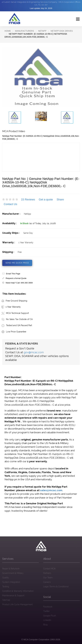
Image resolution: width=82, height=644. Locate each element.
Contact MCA (49, 569)
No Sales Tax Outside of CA (17, 319)
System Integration (11, 582)
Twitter (46, 611)
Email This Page (11, 274)
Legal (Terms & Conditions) (56, 587)
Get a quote (46, 200)
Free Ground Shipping (14, 301)
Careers (47, 582)
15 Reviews (28, 200)
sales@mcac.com (51, 490)
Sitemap (6, 600)
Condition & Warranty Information (18, 591)
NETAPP (42, 31)
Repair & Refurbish (11, 569)
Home (8, 31)
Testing (6, 587)
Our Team (48, 578)
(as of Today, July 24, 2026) (43, 223)
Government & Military (13, 573)
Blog (45, 625)
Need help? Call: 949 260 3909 (17, 283)
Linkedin (47, 620)
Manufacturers (24, 31)
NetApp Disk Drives (62, 31)
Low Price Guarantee (14, 332)
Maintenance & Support (13, 595)
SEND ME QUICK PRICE (17, 263)
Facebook (48, 607)
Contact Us (10, 204)
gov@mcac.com (34, 352)
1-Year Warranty (11, 307)
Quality (6, 578)
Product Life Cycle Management (17, 604)
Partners (47, 573)
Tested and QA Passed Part (17, 325)
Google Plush (50, 616)
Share (60, 200)
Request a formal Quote (14, 278)
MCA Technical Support (15, 313)
